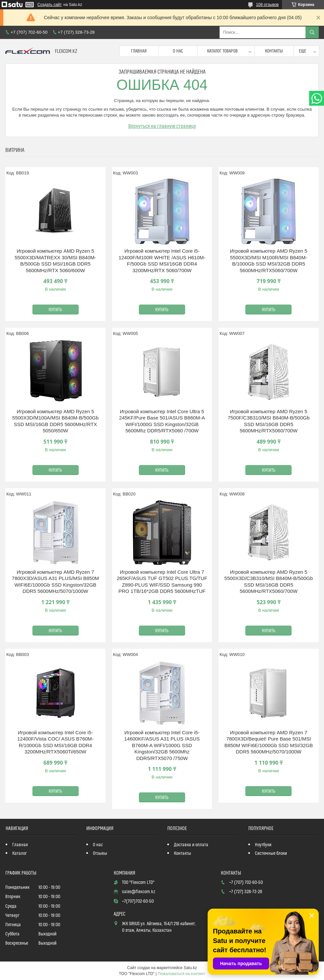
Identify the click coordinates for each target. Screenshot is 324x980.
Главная (139, 51)
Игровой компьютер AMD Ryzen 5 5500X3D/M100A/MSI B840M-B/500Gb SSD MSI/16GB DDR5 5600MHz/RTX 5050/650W (55, 421)
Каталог (20, 853)
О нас (178, 51)
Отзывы (100, 853)
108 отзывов (267, 5)
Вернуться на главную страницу (162, 126)
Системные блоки (271, 853)
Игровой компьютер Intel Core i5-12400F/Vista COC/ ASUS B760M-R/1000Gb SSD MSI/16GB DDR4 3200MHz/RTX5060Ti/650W (55, 742)
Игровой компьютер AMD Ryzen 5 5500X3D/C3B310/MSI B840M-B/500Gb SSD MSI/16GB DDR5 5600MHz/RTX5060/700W (269, 582)
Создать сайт (50, 5)
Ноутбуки (263, 845)
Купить (55, 310)
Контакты (274, 51)
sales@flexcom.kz (139, 892)
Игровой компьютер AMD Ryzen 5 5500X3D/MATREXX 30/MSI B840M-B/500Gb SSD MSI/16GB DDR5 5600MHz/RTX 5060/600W (55, 261)
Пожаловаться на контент (181, 974)
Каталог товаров (222, 51)
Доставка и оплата (191, 845)
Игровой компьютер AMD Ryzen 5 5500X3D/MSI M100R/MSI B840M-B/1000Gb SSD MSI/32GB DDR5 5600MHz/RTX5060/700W (268, 261)
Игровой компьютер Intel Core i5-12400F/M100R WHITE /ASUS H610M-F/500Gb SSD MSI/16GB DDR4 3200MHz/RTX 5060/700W (162, 261)
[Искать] (312, 32)
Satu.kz (190, 968)
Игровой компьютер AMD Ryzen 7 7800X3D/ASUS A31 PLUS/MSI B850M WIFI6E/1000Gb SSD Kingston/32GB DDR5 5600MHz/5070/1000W (55, 582)
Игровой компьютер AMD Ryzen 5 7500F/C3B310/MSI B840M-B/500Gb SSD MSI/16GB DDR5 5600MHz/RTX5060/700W (269, 421)
